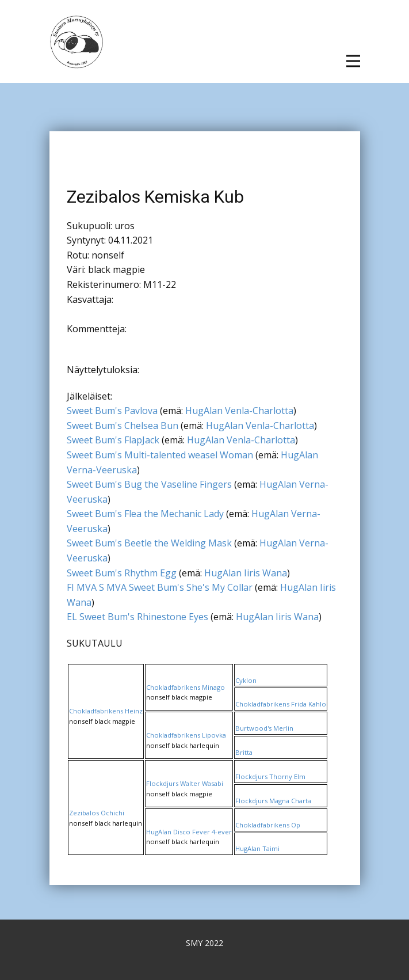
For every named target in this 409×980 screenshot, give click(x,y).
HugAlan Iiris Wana (246, 573)
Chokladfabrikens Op (268, 825)
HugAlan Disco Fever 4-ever (189, 832)
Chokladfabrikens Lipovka (186, 735)
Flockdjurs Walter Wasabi (185, 783)
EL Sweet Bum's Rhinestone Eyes (137, 617)
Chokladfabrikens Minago (186, 687)
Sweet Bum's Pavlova (112, 411)
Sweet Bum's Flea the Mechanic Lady (145, 514)
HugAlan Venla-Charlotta (239, 411)
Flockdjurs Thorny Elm (270, 776)
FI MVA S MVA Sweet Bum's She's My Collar (160, 587)
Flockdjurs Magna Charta (273, 801)
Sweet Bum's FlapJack (113, 440)
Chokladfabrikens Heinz (106, 711)
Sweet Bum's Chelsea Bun (123, 426)
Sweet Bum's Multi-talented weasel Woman (160, 455)
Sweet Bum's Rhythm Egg (122, 573)
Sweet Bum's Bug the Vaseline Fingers (149, 484)
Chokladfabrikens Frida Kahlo (281, 704)
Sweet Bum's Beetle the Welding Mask (149, 543)
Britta (244, 752)
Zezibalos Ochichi (97, 813)
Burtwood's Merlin (264, 728)
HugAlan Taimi (257, 848)
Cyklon (246, 680)
